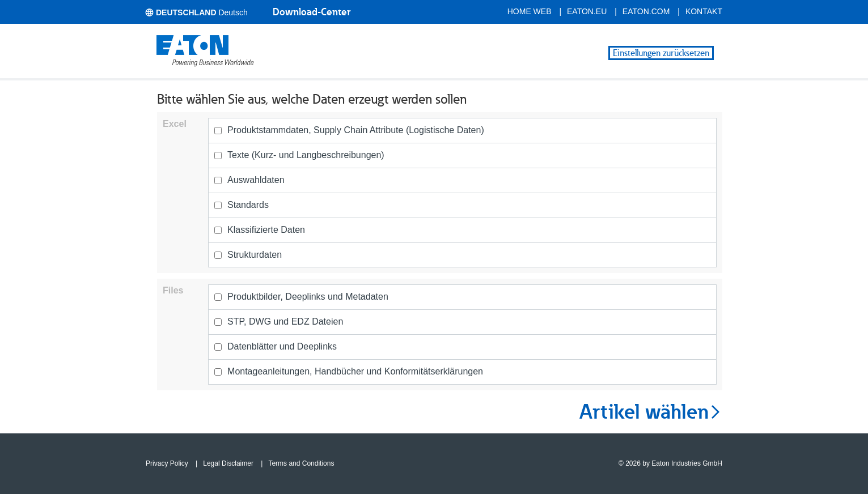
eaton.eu (587, 11)
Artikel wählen (651, 412)
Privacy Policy (167, 463)
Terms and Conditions (301, 463)
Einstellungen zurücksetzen (661, 53)
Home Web (530, 11)
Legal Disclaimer (228, 463)
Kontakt (704, 11)
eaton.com (646, 11)
